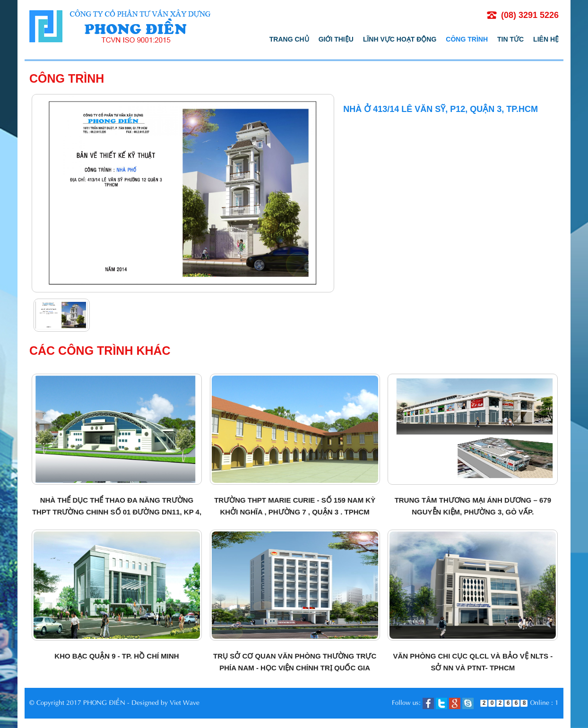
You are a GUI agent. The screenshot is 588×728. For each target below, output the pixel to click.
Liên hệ (546, 39)
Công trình (467, 39)
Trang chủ (289, 39)
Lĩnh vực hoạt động (400, 39)
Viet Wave (185, 702)
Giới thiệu (336, 39)
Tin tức (510, 39)
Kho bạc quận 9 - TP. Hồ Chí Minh (117, 656)
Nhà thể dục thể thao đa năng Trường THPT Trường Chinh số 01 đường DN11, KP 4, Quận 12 (117, 512)
